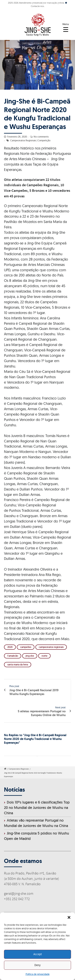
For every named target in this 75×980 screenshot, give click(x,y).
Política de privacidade (38, 974)
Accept (38, 954)
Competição (44, 140)
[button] (69, 917)
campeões (26, 647)
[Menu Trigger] (66, 27)
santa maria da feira (18, 664)
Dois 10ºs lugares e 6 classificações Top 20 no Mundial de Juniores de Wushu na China (37, 808)
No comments (41, 137)
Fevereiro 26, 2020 (17, 137)
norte (44, 656)
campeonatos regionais (51, 647)
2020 (10, 647)
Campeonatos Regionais (23, 140)
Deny (37, 965)
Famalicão (13, 656)
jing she (30, 656)
